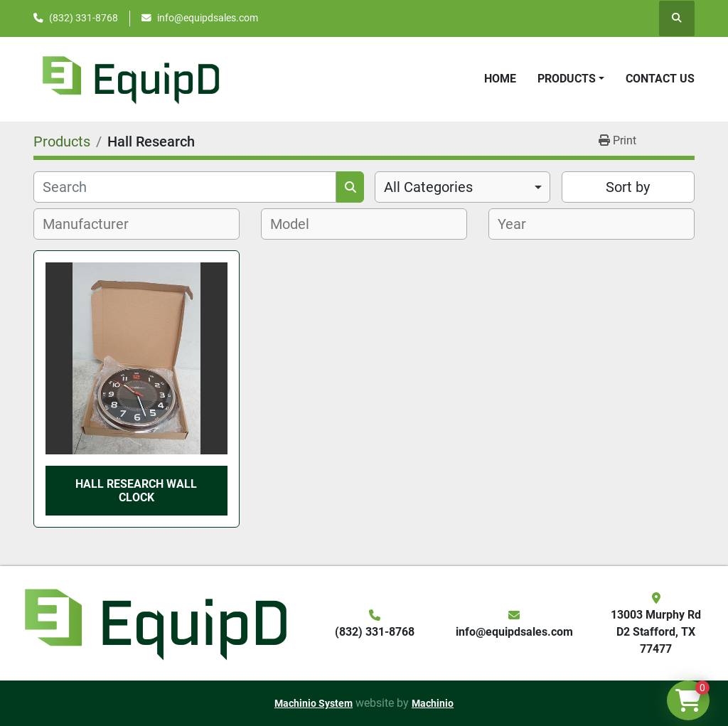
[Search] (185, 187)
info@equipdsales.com (208, 18)
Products (567, 79)
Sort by (628, 187)
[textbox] (93, 224)
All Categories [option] (428, 187)
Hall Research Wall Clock (136, 491)
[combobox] (462, 187)
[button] (571, 79)
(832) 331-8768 (84, 18)
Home (500, 79)
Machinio (433, 703)
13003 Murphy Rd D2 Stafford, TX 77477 (656, 632)
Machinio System (314, 703)
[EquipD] (154, 623)
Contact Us (660, 79)
